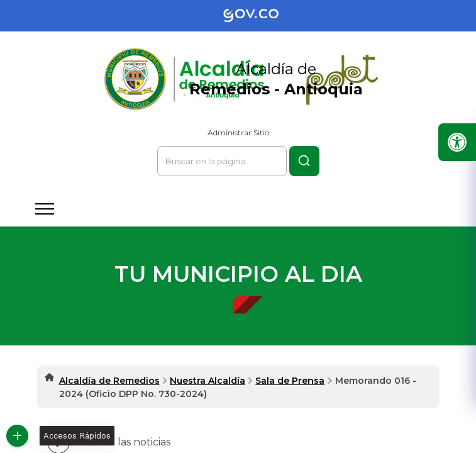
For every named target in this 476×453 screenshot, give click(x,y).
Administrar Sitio (238, 132)
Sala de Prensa (290, 381)
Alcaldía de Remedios (109, 381)
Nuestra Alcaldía (208, 381)
